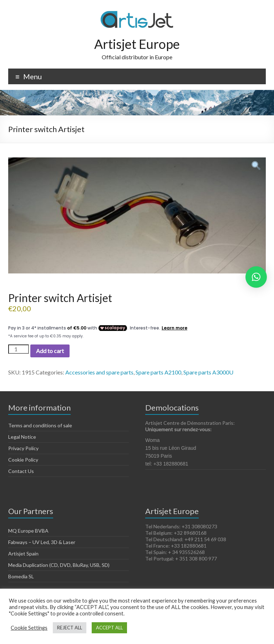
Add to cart (50, 351)
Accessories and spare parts (99, 372)
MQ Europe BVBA (28, 531)
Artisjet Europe (137, 44)
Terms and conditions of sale (40, 425)
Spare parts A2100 (158, 372)
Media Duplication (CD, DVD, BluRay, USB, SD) (59, 565)
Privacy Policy (23, 448)
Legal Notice (22, 437)
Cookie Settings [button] (29, 628)
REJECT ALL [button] (70, 628)
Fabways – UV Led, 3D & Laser (42, 542)
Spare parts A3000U (208, 372)
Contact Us (21, 471)
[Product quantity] (19, 349)
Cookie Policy (23, 460)
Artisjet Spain (23, 554)
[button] (256, 277)
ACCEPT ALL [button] (109, 628)
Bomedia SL (21, 576)
